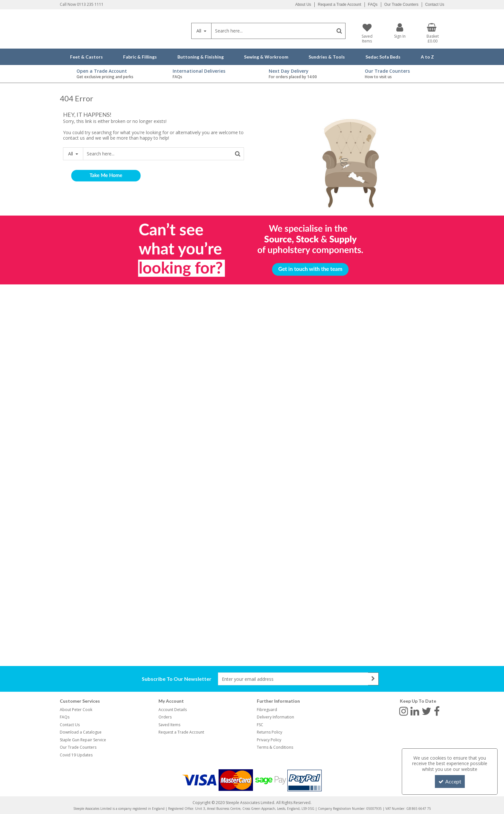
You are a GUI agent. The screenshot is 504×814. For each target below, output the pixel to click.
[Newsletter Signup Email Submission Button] (373, 679)
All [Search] (199, 31)
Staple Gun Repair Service (83, 740)
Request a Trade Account (340, 5)
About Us (303, 5)
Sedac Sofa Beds (383, 57)
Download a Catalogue (81, 732)
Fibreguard (267, 710)
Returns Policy (270, 732)
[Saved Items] (367, 33)
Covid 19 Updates (76, 755)
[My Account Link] (400, 31)
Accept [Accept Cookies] (450, 781)
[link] (404, 711)
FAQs (373, 5)
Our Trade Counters (401, 5)
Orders (165, 717)
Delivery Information (275, 717)
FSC (260, 725)
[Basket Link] (433, 33)
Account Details (173, 710)
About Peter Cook (76, 710)
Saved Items (169, 725)
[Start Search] (339, 31)
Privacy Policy (269, 740)
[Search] (272, 31)
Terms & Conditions (275, 747)
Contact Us (435, 5)
